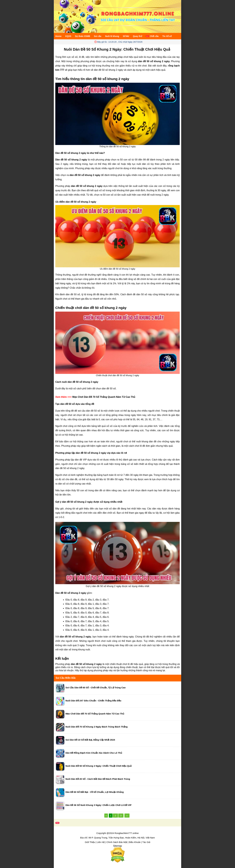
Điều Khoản (135, 842)
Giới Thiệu (90, 842)
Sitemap (118, 846)
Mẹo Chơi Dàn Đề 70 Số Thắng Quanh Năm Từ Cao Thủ (104, 397)
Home (58, 36)
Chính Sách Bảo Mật (117, 842)
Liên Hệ (101, 842)
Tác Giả (146, 842)
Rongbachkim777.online (127, 833)
